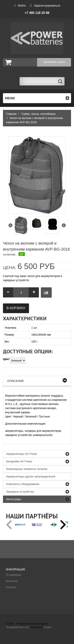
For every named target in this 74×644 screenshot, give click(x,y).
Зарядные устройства (20, 492)
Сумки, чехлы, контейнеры (39, 114)
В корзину (16, 308)
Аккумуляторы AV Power (22, 454)
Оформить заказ (54, 62)
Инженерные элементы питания (27, 469)
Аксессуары (14, 499)
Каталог (11, 587)
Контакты (12, 581)
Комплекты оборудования (23, 484)
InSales (48, 627)
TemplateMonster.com (17, 627)
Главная (11, 114)
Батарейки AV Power (19, 461)
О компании (14, 575)
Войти (22, 6)
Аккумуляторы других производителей (31, 476)
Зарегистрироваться (47, 6)
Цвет (6, 359)
